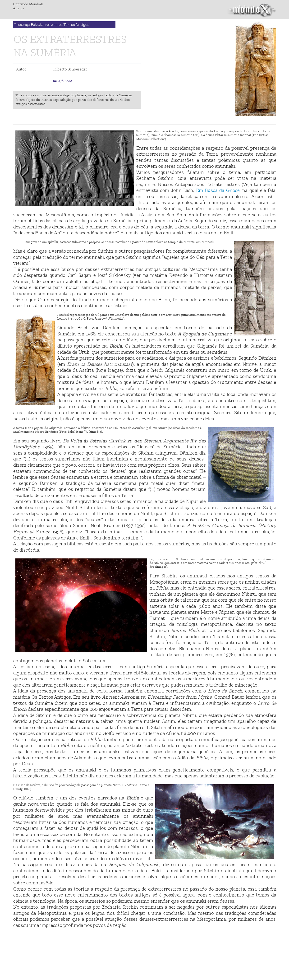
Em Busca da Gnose (218, 190)
